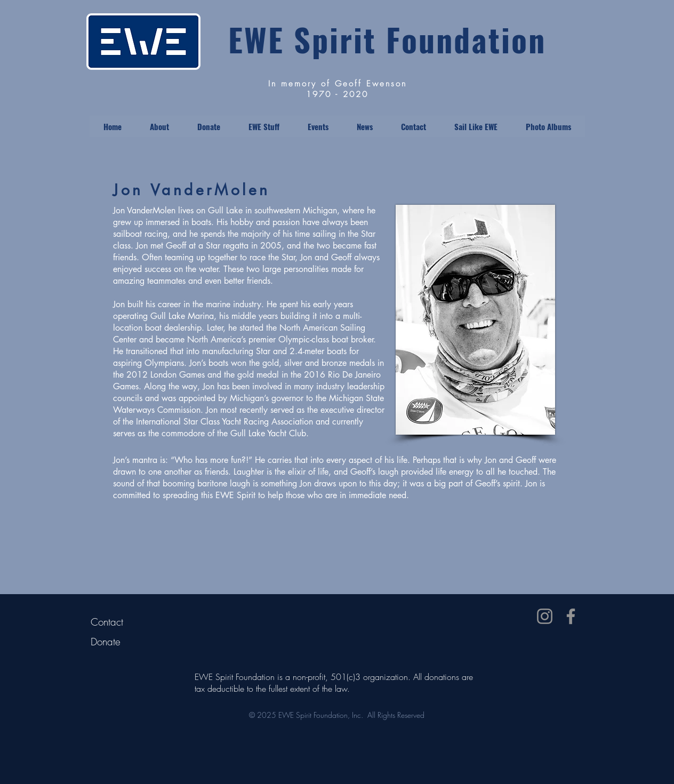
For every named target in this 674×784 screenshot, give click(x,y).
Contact (107, 622)
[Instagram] (545, 616)
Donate (106, 642)
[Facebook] (571, 616)
